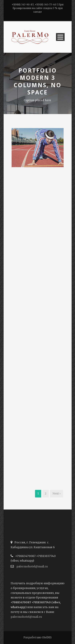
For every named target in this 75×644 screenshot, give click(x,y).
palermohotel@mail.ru (32, 566)
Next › (56, 493)
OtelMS (47, 637)
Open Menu (60, 37)
